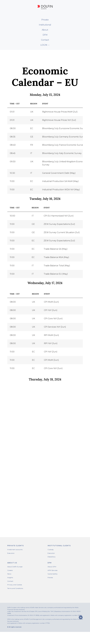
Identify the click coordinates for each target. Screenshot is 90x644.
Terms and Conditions (15, 588)
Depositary (52, 557)
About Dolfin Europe (15, 567)
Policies (50, 577)
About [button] (45, 30)
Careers (10, 570)
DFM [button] (45, 35)
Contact (45, 40)
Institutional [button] (45, 25)
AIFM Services (52, 570)
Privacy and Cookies (15, 585)
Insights (10, 577)
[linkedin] (9, 635)
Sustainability (53, 574)
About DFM (52, 567)
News (9, 574)
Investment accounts (15, 550)
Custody (51, 550)
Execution (11, 553)
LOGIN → (45, 45)
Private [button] (45, 20)
